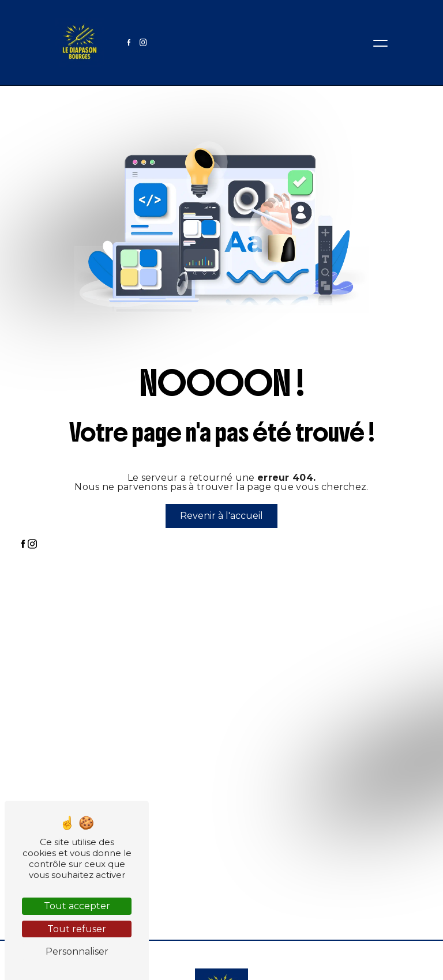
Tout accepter (77, 906)
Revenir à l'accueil (221, 516)
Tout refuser (77, 929)
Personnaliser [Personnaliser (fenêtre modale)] (77, 951)
